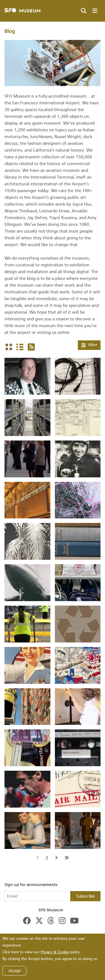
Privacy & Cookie (55, 952)
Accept (14, 971)
